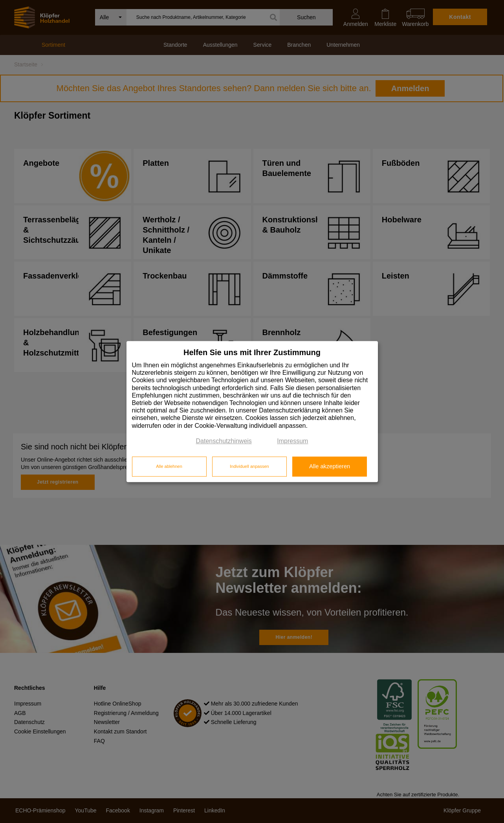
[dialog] (252, 411)
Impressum (292, 441)
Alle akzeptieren (330, 467)
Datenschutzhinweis (224, 441)
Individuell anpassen (249, 467)
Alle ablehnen (169, 467)
